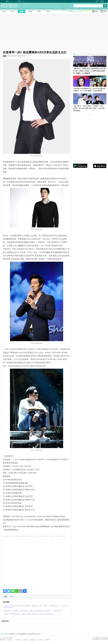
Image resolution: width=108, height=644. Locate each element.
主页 (1, 634)
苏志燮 (11, 597)
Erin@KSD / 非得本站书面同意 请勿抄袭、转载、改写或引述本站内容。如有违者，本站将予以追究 (35, 536)
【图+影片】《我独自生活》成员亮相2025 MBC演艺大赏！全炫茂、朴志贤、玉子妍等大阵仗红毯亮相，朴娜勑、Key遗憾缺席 (89, 71)
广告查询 (40, 640)
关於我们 (18, 640)
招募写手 (47, 640)
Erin (27, 56)
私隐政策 (33, 640)
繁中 (97, 1)
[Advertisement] (21, 564)
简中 (103, 1)
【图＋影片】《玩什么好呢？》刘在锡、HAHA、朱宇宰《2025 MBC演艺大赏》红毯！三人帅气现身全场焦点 (89, 108)
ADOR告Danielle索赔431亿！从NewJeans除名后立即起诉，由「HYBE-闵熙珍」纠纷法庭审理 (89, 90)
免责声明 (25, 640)
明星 (5, 56)
